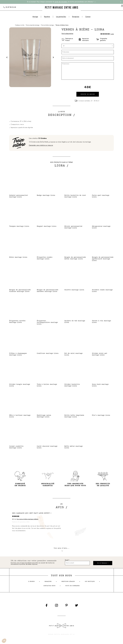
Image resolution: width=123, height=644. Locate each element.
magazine (48, 583)
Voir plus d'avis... (62, 550)
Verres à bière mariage (48, 25)
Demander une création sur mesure (41, 146)
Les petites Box (61, 17)
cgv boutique (90, 583)
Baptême (47, 17)
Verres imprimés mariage (33, 25)
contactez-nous (49, 587)
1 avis (112, 34)
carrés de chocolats (61, 2)
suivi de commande (72, 587)
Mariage (35, 17)
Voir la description (67, 34)
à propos (31, 583)
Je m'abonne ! (102, 564)
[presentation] (7, 57)
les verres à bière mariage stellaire (28, 520)
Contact (88, 17)
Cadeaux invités (20, 25)
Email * (67, 561)
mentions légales (68, 583)
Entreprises (76, 17)
